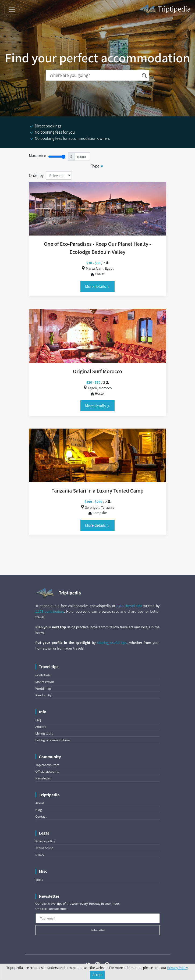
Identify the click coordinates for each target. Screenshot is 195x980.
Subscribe (97, 930)
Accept (98, 975)
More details (97, 286)
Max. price (38, 155)
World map (43, 688)
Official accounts (47, 771)
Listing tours (44, 733)
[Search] (93, 75)
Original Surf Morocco (97, 371)
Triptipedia (164, 10)
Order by (36, 175)
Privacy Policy (177, 968)
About (40, 803)
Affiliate (41, 727)
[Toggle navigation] (12, 9)
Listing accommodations (53, 740)
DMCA (40, 855)
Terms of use (45, 848)
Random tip (44, 695)
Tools (39, 880)
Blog (39, 810)
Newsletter (43, 778)
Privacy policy (45, 841)
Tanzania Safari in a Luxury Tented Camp (98, 491)
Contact (41, 816)
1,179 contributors (50, 611)
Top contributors (47, 765)
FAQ (38, 720)
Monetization (45, 682)
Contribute (43, 675)
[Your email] (98, 918)
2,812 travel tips (129, 606)
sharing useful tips (112, 643)
